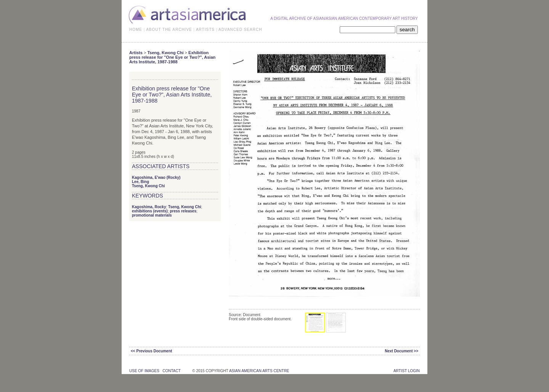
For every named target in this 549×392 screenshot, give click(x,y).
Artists (136, 53)
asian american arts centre (259, 371)
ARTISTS (205, 30)
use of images (144, 371)
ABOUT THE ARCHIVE (169, 30)
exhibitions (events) (150, 211)
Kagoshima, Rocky (149, 207)
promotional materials (152, 215)
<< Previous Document (151, 351)
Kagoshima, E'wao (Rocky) (156, 178)
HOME (136, 30)
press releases (183, 211)
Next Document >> (401, 351)
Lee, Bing (140, 182)
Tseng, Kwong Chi (165, 53)
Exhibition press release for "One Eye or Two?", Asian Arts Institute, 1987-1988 (172, 57)
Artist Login (407, 371)
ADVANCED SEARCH (240, 30)
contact (171, 371)
